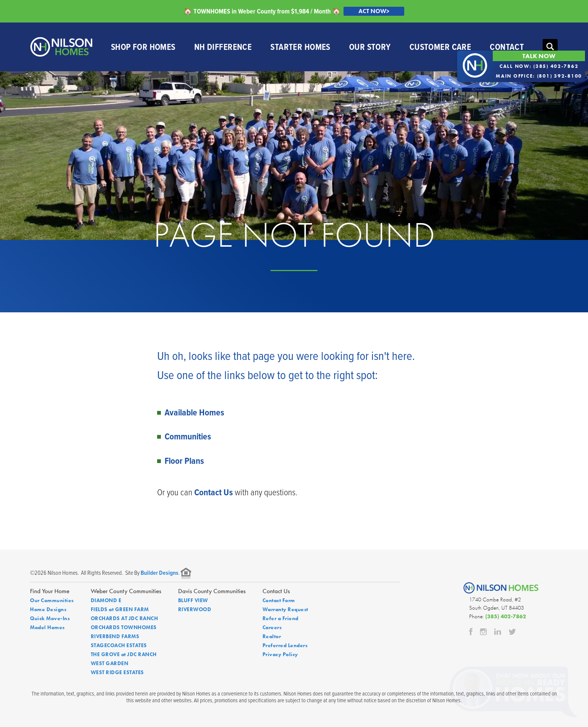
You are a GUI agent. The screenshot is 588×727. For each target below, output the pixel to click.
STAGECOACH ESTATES (119, 645)
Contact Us (214, 492)
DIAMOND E (106, 600)
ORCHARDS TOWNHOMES (124, 627)
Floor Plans (184, 461)
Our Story (370, 47)
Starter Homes (300, 47)
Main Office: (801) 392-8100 (539, 76)
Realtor (272, 636)
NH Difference (223, 47)
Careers (272, 627)
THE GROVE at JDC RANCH (124, 654)
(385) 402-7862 (506, 616)
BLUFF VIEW (193, 600)
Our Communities (52, 600)
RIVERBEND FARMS (115, 636)
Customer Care (440, 47)
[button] (550, 47)
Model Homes (47, 627)
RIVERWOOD (195, 609)
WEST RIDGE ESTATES (117, 672)
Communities (188, 436)
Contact (507, 47)
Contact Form (279, 600)
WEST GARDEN (110, 663)
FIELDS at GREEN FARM (120, 609)
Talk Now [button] (539, 56)
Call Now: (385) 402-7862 (539, 66)
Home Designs (48, 609)
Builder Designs (160, 573)
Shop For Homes (143, 47)
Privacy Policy (280, 654)
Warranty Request (285, 609)
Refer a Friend (280, 618)
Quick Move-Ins (50, 618)
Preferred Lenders (285, 645)
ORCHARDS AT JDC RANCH (124, 618)
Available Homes (194, 412)
